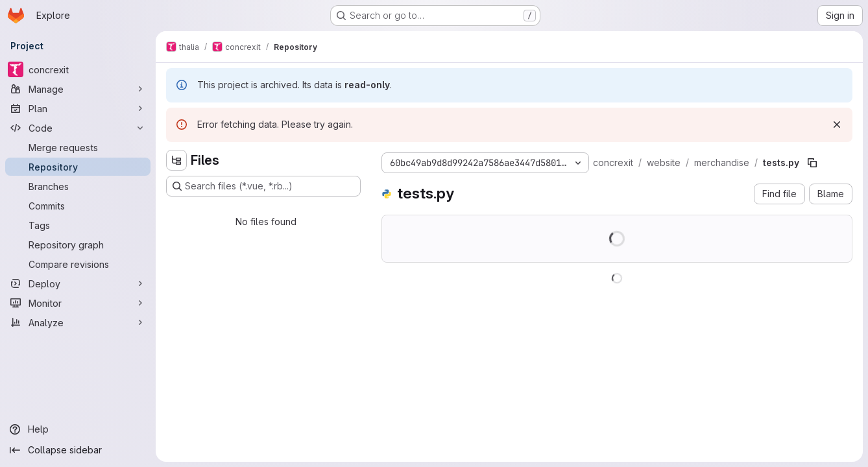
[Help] (78, 429)
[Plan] (78, 108)
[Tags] (78, 225)
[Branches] (78, 186)
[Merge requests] (78, 147)
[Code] (78, 128)
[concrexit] (78, 69)
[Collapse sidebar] (78, 450)
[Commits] (78, 206)
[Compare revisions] (78, 264)
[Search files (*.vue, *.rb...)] (263, 186)
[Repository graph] (78, 245)
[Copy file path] (812, 163)
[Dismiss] (837, 125)
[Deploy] (78, 283)
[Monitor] (78, 303)
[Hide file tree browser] (176, 160)
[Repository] (78, 167)
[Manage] (78, 89)
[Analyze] (78, 322)
